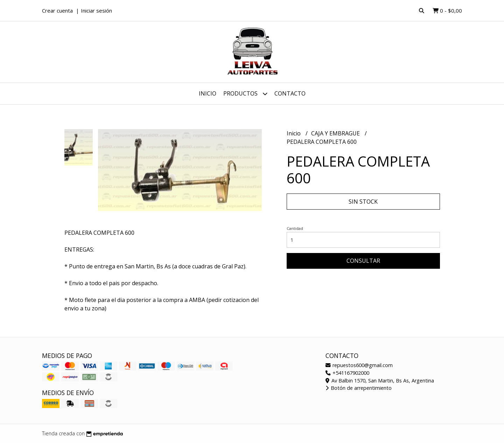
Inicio (208, 93)
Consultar (363, 261)
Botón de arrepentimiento (359, 388)
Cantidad (295, 228)
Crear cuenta (57, 10)
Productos (245, 94)
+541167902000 (347, 373)
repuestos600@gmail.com (359, 365)
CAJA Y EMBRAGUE (336, 133)
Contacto (290, 93)
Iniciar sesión (96, 10)
